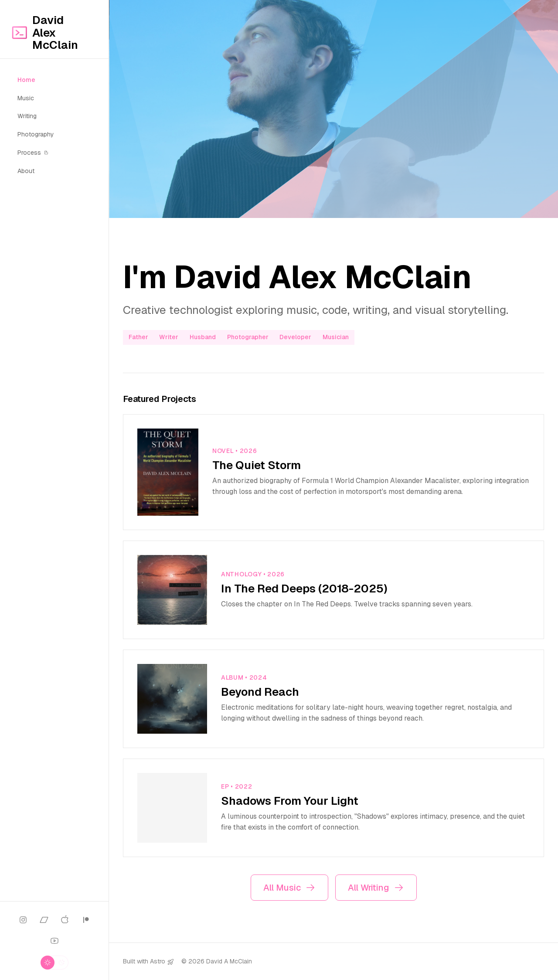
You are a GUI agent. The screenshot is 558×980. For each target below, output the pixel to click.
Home (26, 80)
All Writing (376, 888)
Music (26, 98)
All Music (289, 888)
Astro (158, 961)
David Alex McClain (44, 33)
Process (33, 153)
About (26, 171)
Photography (36, 134)
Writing (27, 116)
